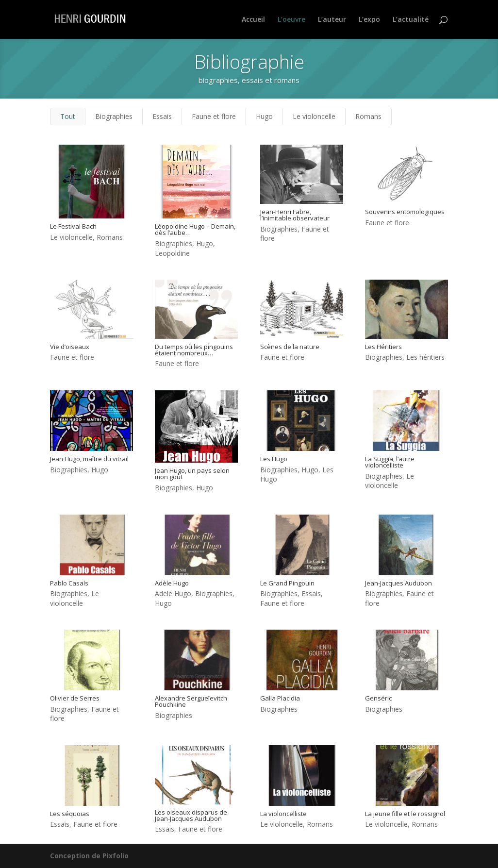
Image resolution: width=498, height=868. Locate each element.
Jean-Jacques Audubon (398, 583)
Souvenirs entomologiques (404, 212)
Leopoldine (172, 253)
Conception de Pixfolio (89, 856)
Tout (68, 116)
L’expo (369, 20)
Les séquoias (69, 814)
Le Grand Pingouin (287, 583)
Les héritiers (425, 357)
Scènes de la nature (289, 347)
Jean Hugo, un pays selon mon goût (192, 474)
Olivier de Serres (74, 698)
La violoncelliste (283, 814)
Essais (162, 116)
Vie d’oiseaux (69, 347)
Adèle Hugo (171, 583)
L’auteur (332, 20)
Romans (368, 116)
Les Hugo (273, 459)
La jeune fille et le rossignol (405, 814)
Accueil (253, 20)
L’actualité (411, 20)
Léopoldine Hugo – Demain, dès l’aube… (195, 229)
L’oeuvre (291, 20)
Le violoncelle (314, 116)
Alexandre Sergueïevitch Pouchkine (191, 701)
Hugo (264, 116)
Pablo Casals (69, 583)
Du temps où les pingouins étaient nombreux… (193, 350)
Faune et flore (214, 116)
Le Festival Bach (73, 226)
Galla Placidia (280, 698)
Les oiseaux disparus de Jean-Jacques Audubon (191, 815)
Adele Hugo (173, 593)
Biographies (114, 116)
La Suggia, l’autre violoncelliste (389, 462)
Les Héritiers (383, 347)
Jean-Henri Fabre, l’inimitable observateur (294, 215)
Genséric (378, 698)
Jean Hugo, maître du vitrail (89, 459)
